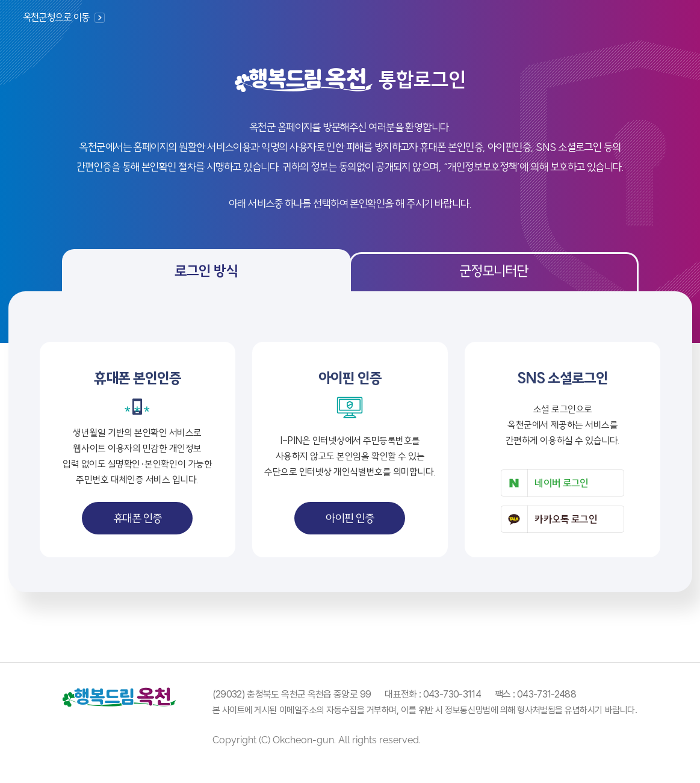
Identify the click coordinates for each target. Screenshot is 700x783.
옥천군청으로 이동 (56, 17)
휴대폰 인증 (138, 518)
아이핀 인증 (350, 518)
